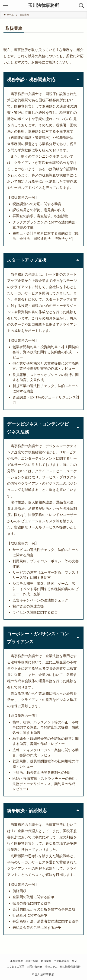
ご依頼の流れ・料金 (65, 961)
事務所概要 (17, 961)
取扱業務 (46, 961)
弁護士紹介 (32, 961)
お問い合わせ (35, 967)
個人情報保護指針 (70, 967)
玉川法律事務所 (43, 6)
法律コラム (51, 967)
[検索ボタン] (81, 6)
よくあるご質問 (15, 967)
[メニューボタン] (6, 6)
